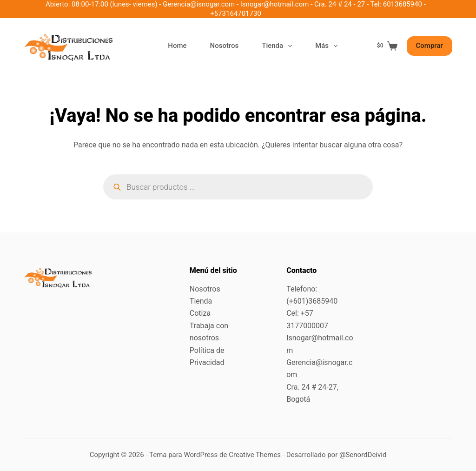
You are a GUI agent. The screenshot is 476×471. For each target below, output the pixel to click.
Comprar (430, 46)
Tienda (279, 46)
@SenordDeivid (363, 455)
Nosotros (225, 46)
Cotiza (200, 313)
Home (177, 46)
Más (328, 46)
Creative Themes (255, 455)
